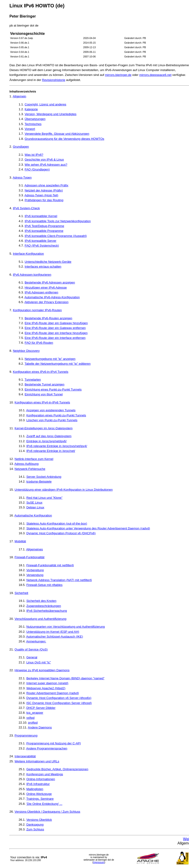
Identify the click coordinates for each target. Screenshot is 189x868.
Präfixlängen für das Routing (44, 200)
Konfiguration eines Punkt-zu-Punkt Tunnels (56, 415)
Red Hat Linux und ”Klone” (44, 498)
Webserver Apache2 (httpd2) (46, 688)
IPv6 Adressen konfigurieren (32, 275)
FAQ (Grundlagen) (37, 169)
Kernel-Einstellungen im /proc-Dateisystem (44, 428)
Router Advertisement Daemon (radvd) (52, 693)
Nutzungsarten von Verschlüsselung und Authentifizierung (65, 627)
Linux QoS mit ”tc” (39, 662)
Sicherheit (21, 593)
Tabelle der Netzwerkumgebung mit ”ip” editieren (58, 364)
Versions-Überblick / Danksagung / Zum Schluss (47, 812)
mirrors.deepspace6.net (155, 75)
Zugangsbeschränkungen (44, 606)
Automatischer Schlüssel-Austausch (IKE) (55, 637)
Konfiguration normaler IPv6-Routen (37, 310)
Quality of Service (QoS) (31, 649)
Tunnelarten (33, 380)
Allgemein (19, 96)
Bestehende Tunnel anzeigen (45, 384)
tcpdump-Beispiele (39, 482)
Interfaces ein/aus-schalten (43, 267)
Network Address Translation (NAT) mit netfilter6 (59, 580)
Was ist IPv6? (34, 155)
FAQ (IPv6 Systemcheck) (42, 246)
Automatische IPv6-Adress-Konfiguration (52, 297)
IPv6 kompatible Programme (44, 231)
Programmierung (26, 735)
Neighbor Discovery (26, 351)
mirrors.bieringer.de (118, 75)
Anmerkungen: (36, 641)
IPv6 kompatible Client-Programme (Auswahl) (56, 236)
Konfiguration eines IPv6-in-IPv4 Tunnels (41, 372)
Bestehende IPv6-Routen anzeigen (48, 318)
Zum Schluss (35, 829)
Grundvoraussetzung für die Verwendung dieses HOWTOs (64, 139)
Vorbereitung (35, 570)
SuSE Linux (34, 503)
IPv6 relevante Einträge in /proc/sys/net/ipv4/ (57, 446)
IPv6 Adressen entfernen (41, 292)
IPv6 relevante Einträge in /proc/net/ (51, 451)
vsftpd (30, 718)
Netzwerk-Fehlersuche (30, 469)
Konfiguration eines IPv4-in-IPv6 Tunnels (42, 402)
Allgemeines (35, 549)
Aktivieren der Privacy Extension (46, 302)
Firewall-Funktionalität (29, 557)
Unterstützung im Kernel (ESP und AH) (53, 632)
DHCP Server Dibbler (41, 708)
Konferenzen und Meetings (45, 774)
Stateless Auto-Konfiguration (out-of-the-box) (57, 523)
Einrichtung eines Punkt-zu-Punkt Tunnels (53, 389)
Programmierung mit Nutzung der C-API (53, 743)
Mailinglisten (35, 789)
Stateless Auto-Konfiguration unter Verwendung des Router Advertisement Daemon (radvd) (88, 528)
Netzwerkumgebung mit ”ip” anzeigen (50, 359)
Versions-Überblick (39, 820)
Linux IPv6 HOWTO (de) (37, 6)
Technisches (33, 124)
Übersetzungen (35, 119)
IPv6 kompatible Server (41, 241)
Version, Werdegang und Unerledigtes (51, 114)
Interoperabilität (25, 756)
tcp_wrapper (35, 713)
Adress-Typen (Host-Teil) (41, 195)
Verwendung (35, 575)
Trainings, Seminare (40, 799)
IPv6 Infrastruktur (38, 784)
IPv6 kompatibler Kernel (41, 216)
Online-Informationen (41, 779)
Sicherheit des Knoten (41, 601)
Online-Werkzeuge (39, 794)
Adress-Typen (22, 177)
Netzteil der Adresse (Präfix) (44, 190)
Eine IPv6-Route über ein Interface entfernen (55, 338)
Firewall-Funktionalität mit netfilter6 (50, 565)
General (32, 657)
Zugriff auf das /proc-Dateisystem (49, 436)
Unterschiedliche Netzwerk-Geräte (48, 262)
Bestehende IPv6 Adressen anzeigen (50, 282)
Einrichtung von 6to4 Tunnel (44, 394)
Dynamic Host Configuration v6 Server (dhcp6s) (59, 698)
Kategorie (31, 109)
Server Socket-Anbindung (44, 477)
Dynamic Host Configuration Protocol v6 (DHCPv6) (61, 533)
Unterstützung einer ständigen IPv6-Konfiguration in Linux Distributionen (64, 490)
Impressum (99, 862)
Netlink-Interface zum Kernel (34, 459)
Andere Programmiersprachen (47, 748)
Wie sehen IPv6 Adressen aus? (46, 165)
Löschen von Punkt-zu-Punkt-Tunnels (52, 420)
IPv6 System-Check (26, 208)
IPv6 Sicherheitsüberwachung (47, 611)
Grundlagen (21, 147)
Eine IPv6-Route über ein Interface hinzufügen (56, 333)
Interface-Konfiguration (28, 254)
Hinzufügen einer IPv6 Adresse (46, 288)
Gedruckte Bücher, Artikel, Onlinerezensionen (57, 769)
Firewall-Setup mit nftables (44, 585)
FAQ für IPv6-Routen (39, 343)
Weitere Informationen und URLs (37, 761)
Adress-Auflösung (27, 464)
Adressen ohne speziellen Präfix (46, 185)
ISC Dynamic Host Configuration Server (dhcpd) (59, 703)
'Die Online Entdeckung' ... (44, 804)
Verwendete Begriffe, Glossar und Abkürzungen (57, 134)
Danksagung (35, 825)
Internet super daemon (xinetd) (47, 683)
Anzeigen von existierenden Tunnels (51, 410)
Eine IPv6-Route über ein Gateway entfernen (55, 328)
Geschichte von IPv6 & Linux (44, 160)
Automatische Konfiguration (33, 515)
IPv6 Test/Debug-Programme (44, 226)
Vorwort (30, 129)
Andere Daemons (40, 727)
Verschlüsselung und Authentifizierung (40, 619)
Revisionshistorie (54, 80)
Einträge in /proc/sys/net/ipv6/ (46, 441)
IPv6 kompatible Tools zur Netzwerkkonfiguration (58, 221)
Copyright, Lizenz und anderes (45, 104)
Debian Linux (35, 507)
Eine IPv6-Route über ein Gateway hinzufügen (56, 323)
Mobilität (20, 541)
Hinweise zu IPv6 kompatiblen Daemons (42, 670)
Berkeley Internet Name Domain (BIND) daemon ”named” (65, 678)
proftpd (33, 723)
